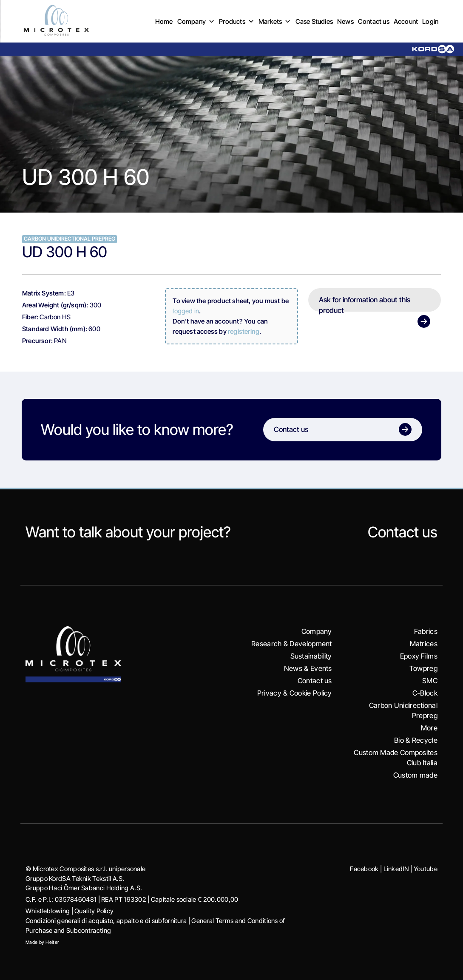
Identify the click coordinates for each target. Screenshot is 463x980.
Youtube (425, 869)
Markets (275, 21)
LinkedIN (396, 869)
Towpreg (423, 668)
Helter (52, 942)
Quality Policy (94, 911)
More (429, 728)
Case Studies (314, 21)
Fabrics (426, 631)
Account (406, 21)
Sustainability (311, 656)
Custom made (415, 775)
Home (164, 21)
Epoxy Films (419, 656)
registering (244, 331)
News (345, 21)
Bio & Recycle (416, 740)
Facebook (364, 869)
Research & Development (291, 644)
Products (237, 21)
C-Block (425, 693)
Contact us (374, 21)
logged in (186, 311)
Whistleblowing (48, 911)
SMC (430, 681)
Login (430, 21)
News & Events (308, 668)
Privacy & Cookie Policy (294, 693)
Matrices (424, 644)
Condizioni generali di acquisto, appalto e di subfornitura (106, 921)
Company (196, 21)
